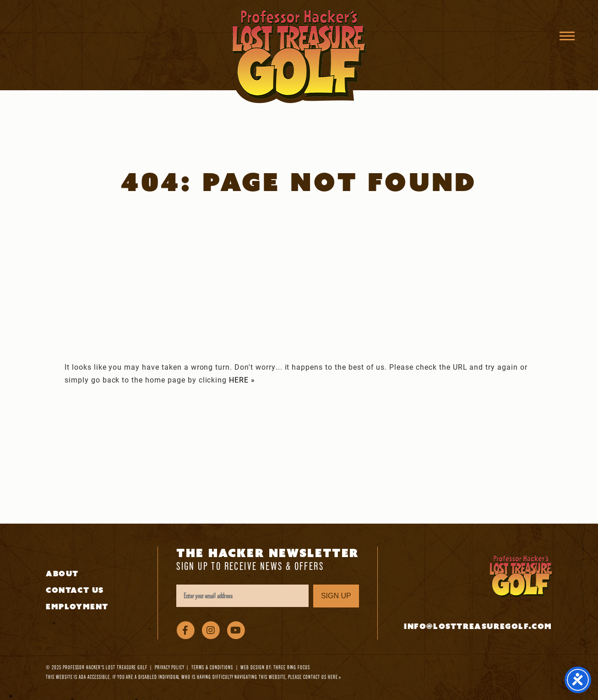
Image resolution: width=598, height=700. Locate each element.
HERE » (242, 380)
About (62, 574)
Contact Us (75, 590)
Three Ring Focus (292, 667)
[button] (567, 36)
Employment (77, 607)
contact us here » (322, 677)
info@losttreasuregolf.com (478, 626)
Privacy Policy (169, 667)
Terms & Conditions (212, 667)
